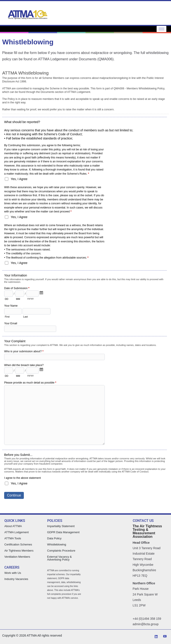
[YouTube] (165, 637)
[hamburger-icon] (161, 29)
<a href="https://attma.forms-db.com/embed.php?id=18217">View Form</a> (85, 290)
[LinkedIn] (156, 637)
